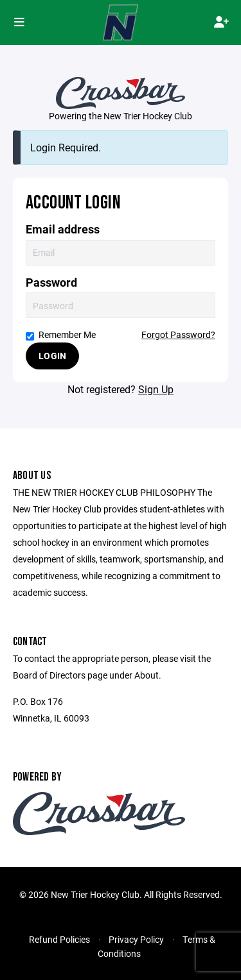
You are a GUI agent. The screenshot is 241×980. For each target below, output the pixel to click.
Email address (63, 229)
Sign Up (156, 389)
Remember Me (61, 334)
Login (52, 356)
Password (51, 283)
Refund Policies (59, 939)
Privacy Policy (136, 939)
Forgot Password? (178, 334)
